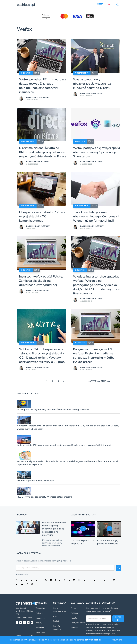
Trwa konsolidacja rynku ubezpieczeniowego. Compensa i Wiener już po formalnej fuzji (96, 216)
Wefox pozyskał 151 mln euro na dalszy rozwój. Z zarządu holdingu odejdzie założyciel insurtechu (42, 86)
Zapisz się (118, 618)
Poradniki (40, 628)
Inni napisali (41, 632)
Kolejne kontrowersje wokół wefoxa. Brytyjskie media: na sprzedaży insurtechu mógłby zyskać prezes (94, 356)
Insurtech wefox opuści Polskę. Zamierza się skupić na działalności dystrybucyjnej (41, 281)
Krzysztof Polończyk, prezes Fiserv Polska (108, 542)
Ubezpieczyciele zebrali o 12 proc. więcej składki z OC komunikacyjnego (43, 216)
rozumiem (117, 640)
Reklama (75, 613)
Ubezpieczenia (82, 73)
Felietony (40, 613)
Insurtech (26, 73)
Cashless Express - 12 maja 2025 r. (82, 542)
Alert (55, 616)
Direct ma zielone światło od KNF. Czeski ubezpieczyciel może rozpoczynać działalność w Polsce (43, 152)
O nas (73, 608)
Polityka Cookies (78, 623)
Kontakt (74, 628)
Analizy (39, 623)
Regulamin (75, 618)
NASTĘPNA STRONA (99, 381)
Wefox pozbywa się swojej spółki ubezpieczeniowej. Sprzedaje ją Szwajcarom (96, 152)
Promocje (21, 515)
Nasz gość (40, 618)
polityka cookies (93, 640)
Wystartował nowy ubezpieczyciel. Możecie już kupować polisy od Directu (92, 84)
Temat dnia (40, 608)
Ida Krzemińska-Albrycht (38, 98)
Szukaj (56, 621)
